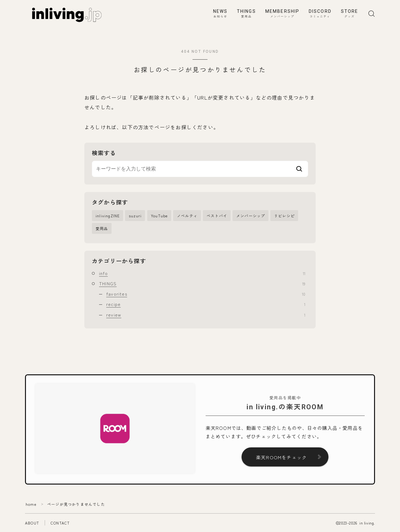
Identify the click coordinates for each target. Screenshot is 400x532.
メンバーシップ (251, 216)
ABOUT (32, 523)
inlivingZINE (108, 216)
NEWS (220, 14)
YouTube (159, 216)
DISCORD (320, 14)
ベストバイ (217, 216)
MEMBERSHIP (282, 14)
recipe (206, 304)
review (206, 315)
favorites (206, 294)
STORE (350, 14)
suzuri (135, 216)
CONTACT (60, 523)
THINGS (246, 14)
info (202, 273)
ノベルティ (187, 216)
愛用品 (102, 228)
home (31, 504)
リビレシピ (284, 216)
